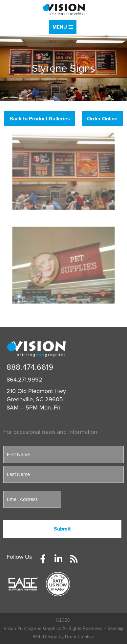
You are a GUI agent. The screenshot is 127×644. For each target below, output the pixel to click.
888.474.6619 (30, 367)
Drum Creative (80, 637)
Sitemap (116, 628)
